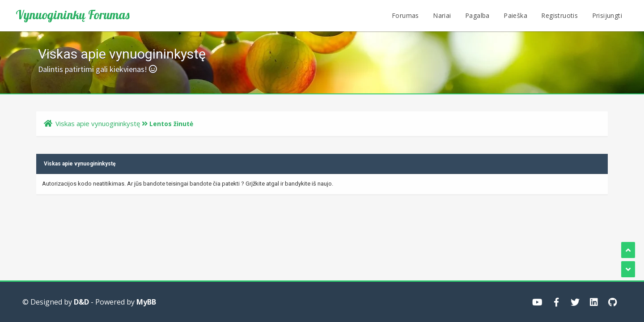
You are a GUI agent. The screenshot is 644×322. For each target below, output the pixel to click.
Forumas (405, 15)
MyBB (146, 302)
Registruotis (559, 15)
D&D (81, 302)
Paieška (515, 15)
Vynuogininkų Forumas (73, 15)
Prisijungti (607, 15)
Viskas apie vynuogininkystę (98, 123)
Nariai (442, 15)
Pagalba (477, 15)
